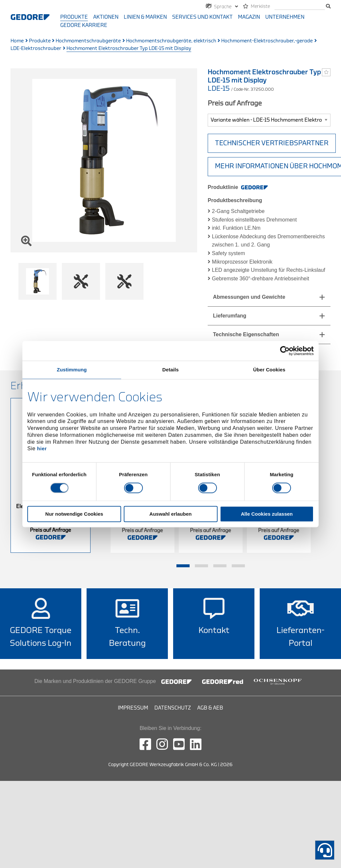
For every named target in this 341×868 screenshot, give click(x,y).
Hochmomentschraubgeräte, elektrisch (171, 41)
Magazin (249, 17)
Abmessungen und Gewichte (249, 297)
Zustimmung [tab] (72, 370)
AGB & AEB (210, 708)
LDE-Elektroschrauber (36, 48)
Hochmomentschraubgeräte (88, 41)
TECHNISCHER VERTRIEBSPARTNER (272, 143)
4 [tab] (238, 566)
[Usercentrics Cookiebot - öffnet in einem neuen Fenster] (285, 351)
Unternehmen (285, 17)
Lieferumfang (230, 316)
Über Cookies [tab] (269, 370)
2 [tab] (201, 566)
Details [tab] (170, 370)
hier (42, 449)
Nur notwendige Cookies (74, 514)
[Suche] (300, 7)
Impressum (133, 708)
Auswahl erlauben (170, 514)
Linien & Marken (145, 17)
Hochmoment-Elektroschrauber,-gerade (267, 41)
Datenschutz (173, 708)
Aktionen (106, 17)
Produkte (74, 17)
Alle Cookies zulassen (267, 514)
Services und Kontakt (202, 17)
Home (17, 41)
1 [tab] (183, 566)
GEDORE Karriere (84, 25)
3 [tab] (220, 566)
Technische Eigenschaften (246, 334)
